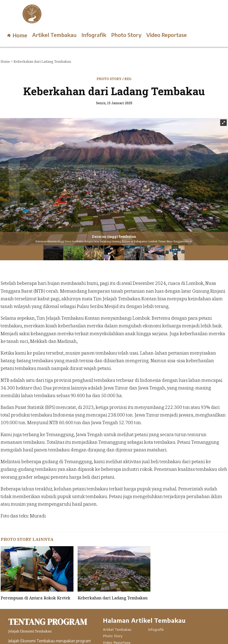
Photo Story (126, 35)
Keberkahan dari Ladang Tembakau (113, 598)
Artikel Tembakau (54, 35)
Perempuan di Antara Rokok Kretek (35, 598)
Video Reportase (167, 35)
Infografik (94, 35)
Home (17, 35)
